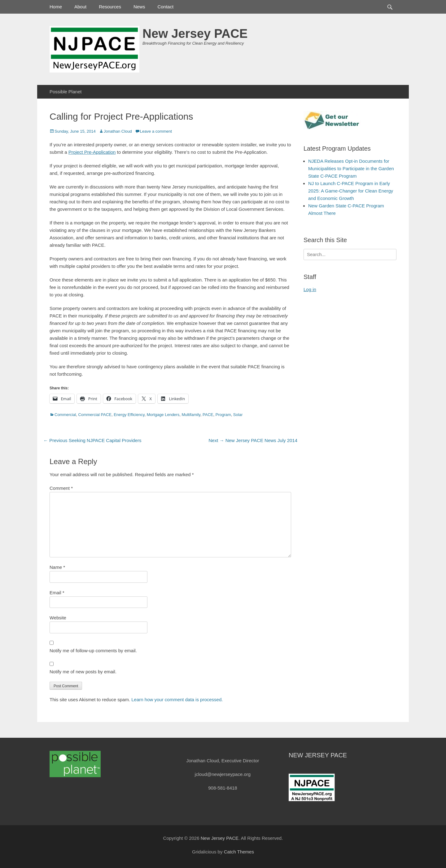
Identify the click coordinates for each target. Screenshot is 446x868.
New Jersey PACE (195, 33)
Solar (238, 415)
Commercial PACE (95, 415)
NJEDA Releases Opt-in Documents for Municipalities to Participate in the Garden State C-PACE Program (351, 168)
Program (223, 415)
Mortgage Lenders (163, 415)
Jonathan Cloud (118, 131)
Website (58, 618)
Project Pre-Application (92, 152)
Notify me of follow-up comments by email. (93, 651)
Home (56, 7)
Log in (310, 289)
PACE (208, 415)
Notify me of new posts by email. (83, 672)
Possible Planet (66, 92)
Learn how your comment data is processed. (177, 700)
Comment (61, 488)
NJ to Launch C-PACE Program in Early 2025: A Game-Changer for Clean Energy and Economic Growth (351, 191)
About (80, 7)
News (139, 7)
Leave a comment (156, 131)
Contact (165, 7)
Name (57, 567)
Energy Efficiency (129, 415)
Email (57, 593)
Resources (110, 7)
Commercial (65, 415)
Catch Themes (239, 852)
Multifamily (191, 415)
